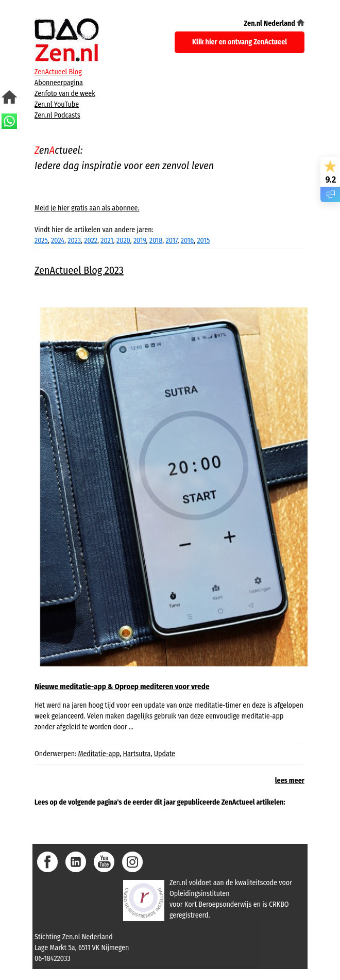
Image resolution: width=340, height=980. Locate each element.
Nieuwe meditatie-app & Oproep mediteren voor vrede (122, 687)
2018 (156, 241)
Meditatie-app (99, 754)
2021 (107, 241)
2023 (74, 241)
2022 (91, 241)
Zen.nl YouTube (57, 104)
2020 (123, 241)
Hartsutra (137, 754)
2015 (203, 241)
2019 (140, 241)
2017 (172, 241)
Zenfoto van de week (65, 94)
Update (165, 754)
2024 (58, 241)
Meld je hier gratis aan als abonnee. (87, 208)
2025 (41, 241)
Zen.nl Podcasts (57, 115)
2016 (187, 241)
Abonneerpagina (59, 83)
